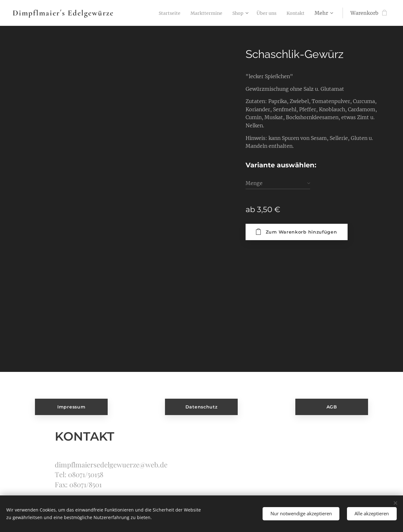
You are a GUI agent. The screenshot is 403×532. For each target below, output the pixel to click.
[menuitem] (159, 13)
